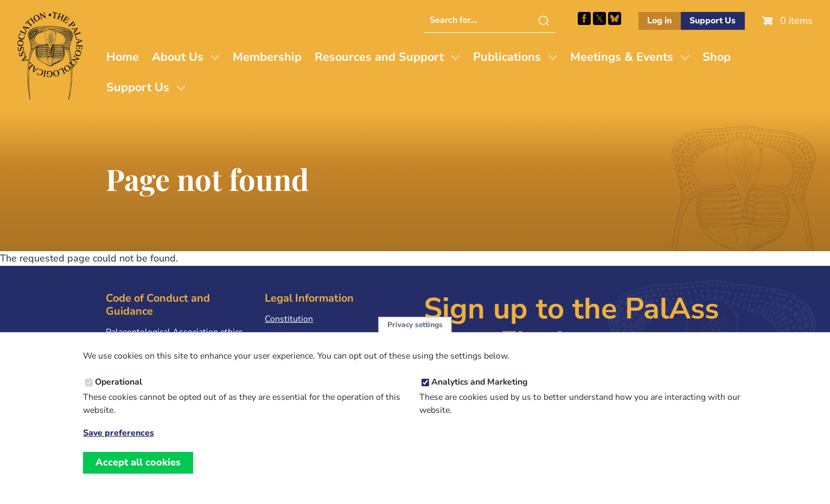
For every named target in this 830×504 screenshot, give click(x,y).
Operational (119, 394)
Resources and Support (379, 57)
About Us (178, 57)
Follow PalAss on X (599, 18)
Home (123, 57)
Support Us (713, 21)
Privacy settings (415, 337)
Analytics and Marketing (480, 394)
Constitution (289, 319)
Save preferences (119, 446)
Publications (507, 57)
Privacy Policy (291, 336)
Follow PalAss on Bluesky (615, 18)
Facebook (584, 18)
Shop (717, 57)
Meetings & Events (622, 57)
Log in (659, 21)
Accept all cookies (138, 475)
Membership (267, 57)
